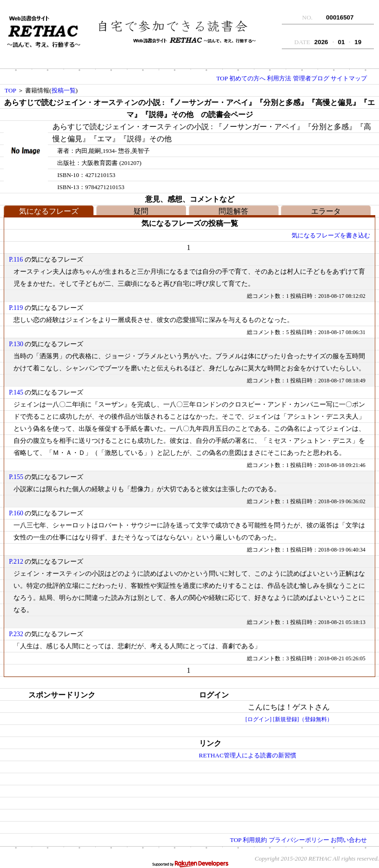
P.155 (16, 477)
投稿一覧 (64, 90)
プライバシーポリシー (299, 840)
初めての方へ (247, 78)
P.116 (16, 260)
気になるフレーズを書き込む (331, 235)
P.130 (16, 344)
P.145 (16, 392)
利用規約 (255, 840)
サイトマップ (349, 78)
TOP (222, 78)
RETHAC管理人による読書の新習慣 (248, 755)
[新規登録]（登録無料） (303, 719)
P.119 (16, 308)
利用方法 (279, 78)
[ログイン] (259, 719)
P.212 (16, 562)
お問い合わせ (349, 840)
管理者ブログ (311, 78)
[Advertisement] (77, 759)
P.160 (16, 513)
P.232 (16, 634)
